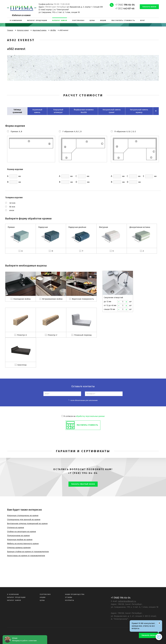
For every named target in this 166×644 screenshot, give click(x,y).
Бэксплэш (22, 365)
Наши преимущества (75, 594)
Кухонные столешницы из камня (23, 515)
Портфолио (45, 594)
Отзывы (69, 597)
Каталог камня (23, 30)
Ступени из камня (16, 528)
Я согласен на (83, 416)
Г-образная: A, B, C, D (72, 131)
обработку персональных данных (90, 416)
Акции (43, 597)
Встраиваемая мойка (52, 299)
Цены (42, 600)
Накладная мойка (22, 299)
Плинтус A (22, 335)
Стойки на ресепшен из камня (22, 532)
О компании (13, 594)
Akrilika (53, 30)
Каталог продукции (16, 597)
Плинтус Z (52, 335)
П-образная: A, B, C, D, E (125, 131)
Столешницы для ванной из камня (24, 519)
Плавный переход (83, 335)
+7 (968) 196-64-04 (83, 473)
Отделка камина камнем (19, 548)
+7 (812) (125, 9)
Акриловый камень (40, 30)
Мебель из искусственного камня (23, 544)
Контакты (70, 600)
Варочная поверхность (83, 299)
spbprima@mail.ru (127, 601)
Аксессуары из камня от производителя (26, 556)
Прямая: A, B (16, 131)
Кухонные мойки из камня (20, 540)
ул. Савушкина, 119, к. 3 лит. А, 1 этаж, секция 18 (59, 12)
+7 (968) (125, 5)
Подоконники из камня (18, 536)
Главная (10, 30)
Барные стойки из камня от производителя (28, 552)
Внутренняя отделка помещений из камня (27, 524)
